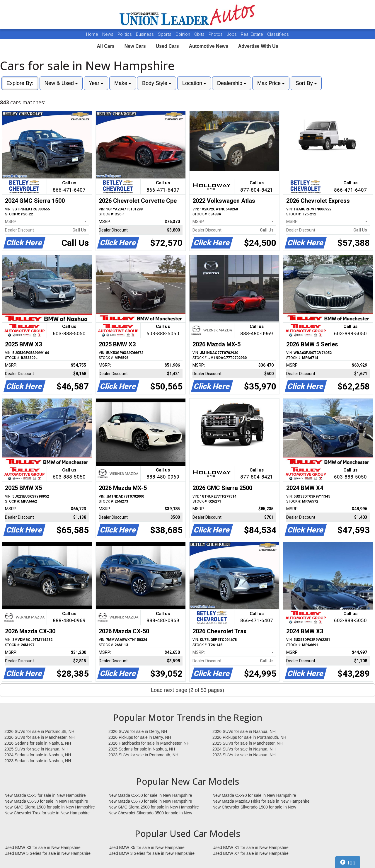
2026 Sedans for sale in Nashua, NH (38, 743)
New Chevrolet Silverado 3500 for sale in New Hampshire (150, 813)
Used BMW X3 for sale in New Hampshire (42, 847)
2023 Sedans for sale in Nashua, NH (38, 761)
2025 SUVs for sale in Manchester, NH (248, 743)
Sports (165, 34)
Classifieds (278, 34)
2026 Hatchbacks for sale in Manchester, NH (149, 743)
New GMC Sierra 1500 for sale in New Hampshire (50, 807)
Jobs (232, 34)
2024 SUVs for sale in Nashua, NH (244, 749)
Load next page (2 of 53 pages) (187, 690)
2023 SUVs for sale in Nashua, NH (244, 755)
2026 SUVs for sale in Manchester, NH (40, 737)
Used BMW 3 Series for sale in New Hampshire (151, 853)
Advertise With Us (258, 46)
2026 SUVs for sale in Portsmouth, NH (39, 731)
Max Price (271, 83)
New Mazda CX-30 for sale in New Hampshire (46, 801)
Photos (216, 34)
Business (145, 34)
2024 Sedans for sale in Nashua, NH (38, 755)
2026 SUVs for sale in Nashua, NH (244, 731)
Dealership (232, 83)
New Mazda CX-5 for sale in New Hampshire (45, 795)
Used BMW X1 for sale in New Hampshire (250, 847)
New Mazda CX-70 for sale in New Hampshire (150, 801)
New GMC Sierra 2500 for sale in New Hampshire (154, 807)
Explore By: (20, 83)
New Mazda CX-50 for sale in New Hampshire (150, 795)
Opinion (183, 34)
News (108, 34)
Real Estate (253, 34)
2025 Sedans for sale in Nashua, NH (142, 749)
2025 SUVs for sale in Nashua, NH (36, 749)
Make (123, 83)
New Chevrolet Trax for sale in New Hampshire (47, 813)
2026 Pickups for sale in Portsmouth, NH (249, 737)
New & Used (61, 83)
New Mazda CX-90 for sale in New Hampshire (254, 795)
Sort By (306, 83)
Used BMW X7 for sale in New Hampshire (250, 853)
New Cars (135, 46)
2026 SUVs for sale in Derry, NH (138, 731)
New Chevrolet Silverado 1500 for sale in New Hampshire (254, 807)
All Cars (105, 46)
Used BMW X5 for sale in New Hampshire (146, 847)
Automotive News (209, 46)
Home (92, 34)
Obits (200, 34)
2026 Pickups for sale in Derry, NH (140, 737)
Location (194, 83)
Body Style (157, 83)
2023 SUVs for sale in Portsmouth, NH (143, 755)
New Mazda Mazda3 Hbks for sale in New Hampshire (261, 801)
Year (96, 83)
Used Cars (167, 46)
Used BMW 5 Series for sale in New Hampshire (47, 853)
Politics (125, 34)
